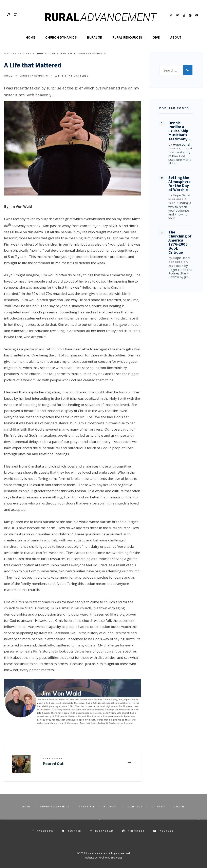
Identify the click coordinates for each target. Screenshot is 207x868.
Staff (27, 54)
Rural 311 (95, 37)
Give (156, 37)
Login (179, 807)
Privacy (159, 807)
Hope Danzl (181, 144)
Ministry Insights (92, 54)
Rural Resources (127, 37)
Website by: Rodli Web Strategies (103, 858)
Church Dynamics (61, 37)
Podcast (111, 807)
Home (30, 37)
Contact (135, 807)
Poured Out (53, 761)
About (176, 37)
